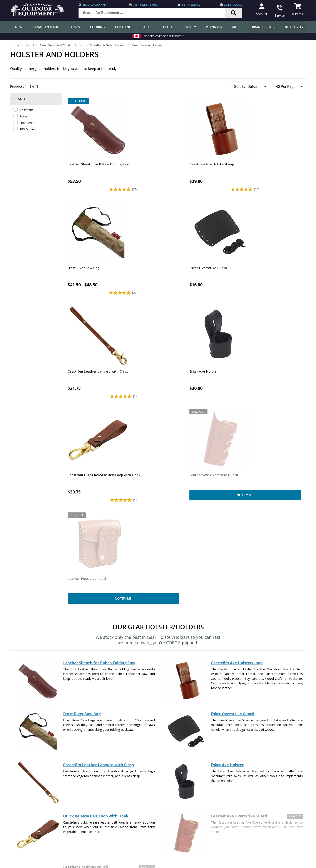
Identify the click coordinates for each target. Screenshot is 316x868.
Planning (214, 27)
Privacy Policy (180, 740)
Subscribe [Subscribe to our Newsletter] (220, 730)
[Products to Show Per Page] (288, 87)
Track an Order (23, 798)
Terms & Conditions (264, 861)
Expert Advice (230, 5)
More (237, 27)
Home (15, 45)
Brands (258, 27)
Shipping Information (27, 789)
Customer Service (24, 780)
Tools (74, 27)
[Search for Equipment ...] (153, 13)
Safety (190, 27)
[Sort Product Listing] (249, 87)
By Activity (294, 27)
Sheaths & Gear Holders (107, 45)
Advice (275, 27)
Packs (146, 27)
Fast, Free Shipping (142, 5)
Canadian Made (46, 27)
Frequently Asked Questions (32, 772)
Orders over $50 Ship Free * (164, 36)
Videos (106, 815)
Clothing (123, 27)
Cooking (97, 27)
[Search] (231, 13)
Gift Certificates (23, 815)
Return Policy (21, 806)
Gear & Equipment (114, 780)
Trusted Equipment (93, 5)
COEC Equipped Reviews (118, 772)
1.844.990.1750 (220, 835)
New (19, 27)
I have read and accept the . (161, 740)
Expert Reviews (112, 789)
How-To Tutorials (114, 798)
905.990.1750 (258, 835)
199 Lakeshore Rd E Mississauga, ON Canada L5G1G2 (232, 830)
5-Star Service (188, 5)
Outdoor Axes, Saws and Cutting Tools (54, 45)
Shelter (168, 27)
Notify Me (275, 267)
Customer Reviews (25, 824)
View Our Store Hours (211, 843)
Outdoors (108, 806)
